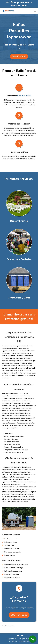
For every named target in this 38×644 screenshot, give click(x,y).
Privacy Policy (13, 641)
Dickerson (11, 626)
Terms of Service (24, 641)
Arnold (4, 626)
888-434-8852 (19, 6)
